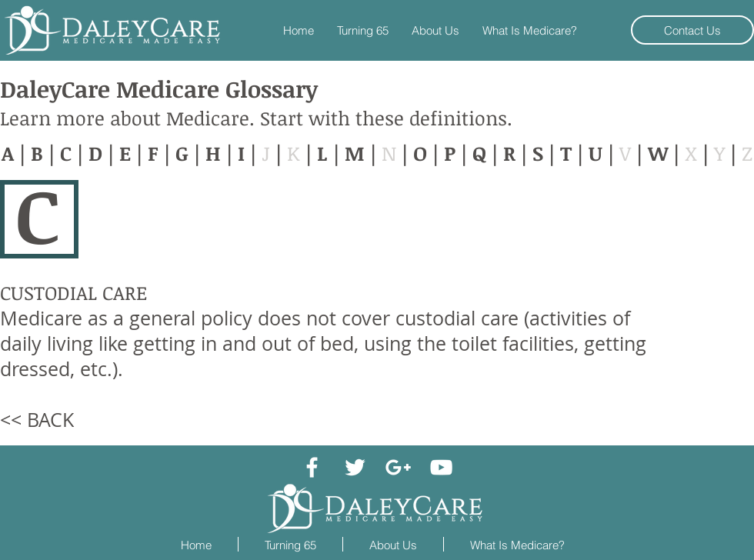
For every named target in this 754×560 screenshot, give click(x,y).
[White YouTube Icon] (441, 467)
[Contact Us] (692, 30)
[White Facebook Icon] (312, 467)
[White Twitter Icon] (355, 467)
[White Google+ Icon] (398, 467)
